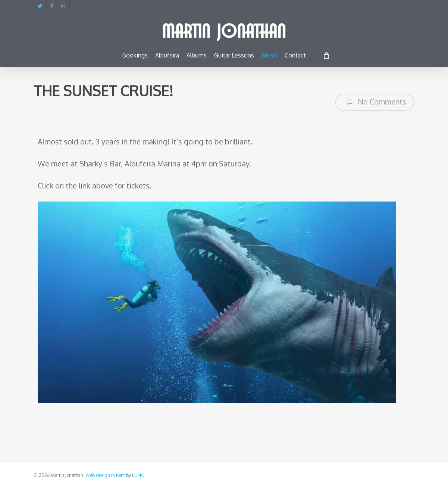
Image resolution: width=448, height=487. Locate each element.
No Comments (375, 102)
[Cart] (326, 55)
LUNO (138, 475)
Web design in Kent (105, 475)
